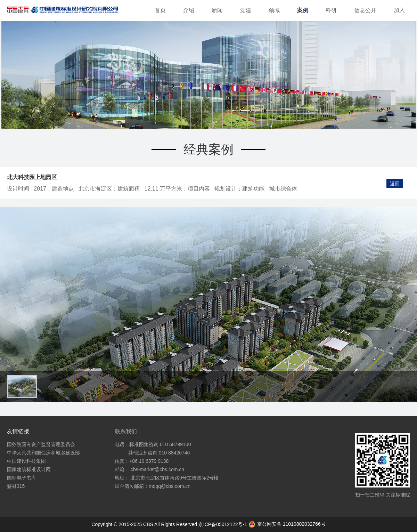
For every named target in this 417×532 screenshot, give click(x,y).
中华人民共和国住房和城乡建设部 (43, 453)
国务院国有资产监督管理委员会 (41, 444)
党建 (246, 10)
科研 (331, 10)
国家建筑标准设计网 (29, 469)
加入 (399, 10)
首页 (160, 10)
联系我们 (126, 431)
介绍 (189, 10)
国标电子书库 (22, 478)
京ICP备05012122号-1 (223, 524)
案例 (303, 10)
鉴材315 (16, 486)
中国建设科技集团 (26, 461)
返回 (395, 184)
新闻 (217, 10)
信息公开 (365, 10)
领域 (274, 10)
